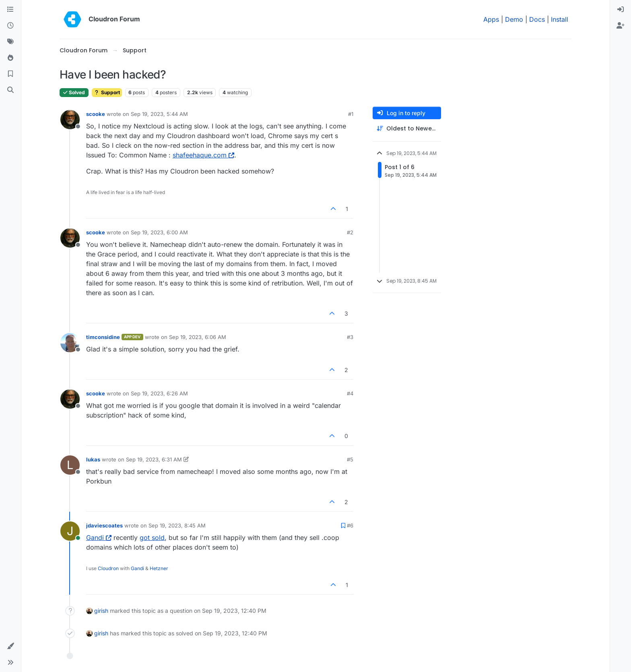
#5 (350, 459)
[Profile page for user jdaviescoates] (70, 531)
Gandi (99, 538)
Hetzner (159, 568)
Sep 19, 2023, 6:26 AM (159, 393)
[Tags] (10, 42)
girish (101, 611)
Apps (491, 19)
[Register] (621, 26)
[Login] (621, 10)
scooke (96, 114)
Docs (537, 19)
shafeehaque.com (203, 155)
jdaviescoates (104, 525)
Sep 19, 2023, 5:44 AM (159, 114)
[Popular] (10, 58)
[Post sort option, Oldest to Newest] (407, 129)
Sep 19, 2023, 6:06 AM (198, 337)
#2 (350, 232)
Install (560, 19)
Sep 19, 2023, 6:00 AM (159, 232)
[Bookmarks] (10, 74)
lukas (93, 459)
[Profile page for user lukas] (70, 465)
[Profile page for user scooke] (70, 120)
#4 (350, 393)
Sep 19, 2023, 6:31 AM (154, 459)
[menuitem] (621, 10)
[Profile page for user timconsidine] (70, 343)
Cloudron (108, 568)
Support (107, 92)
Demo (514, 19)
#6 (350, 525)
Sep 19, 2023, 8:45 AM (177, 525)
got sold (152, 538)
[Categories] (10, 10)
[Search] (10, 90)
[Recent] (10, 26)
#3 (350, 337)
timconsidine (103, 337)
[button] (10, 646)
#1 (351, 114)
